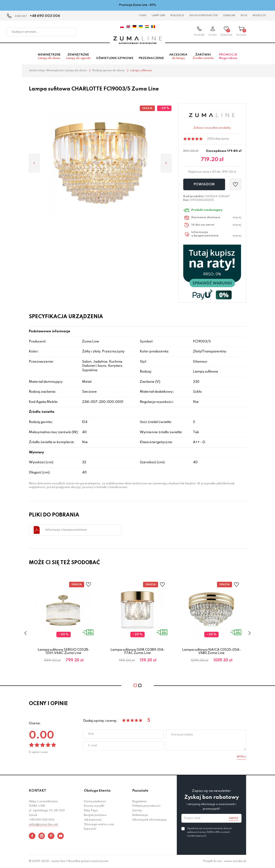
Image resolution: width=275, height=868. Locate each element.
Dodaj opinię (220, 139)
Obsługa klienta (97, 791)
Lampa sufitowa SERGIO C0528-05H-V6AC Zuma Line (64, 651)
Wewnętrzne (49, 56)
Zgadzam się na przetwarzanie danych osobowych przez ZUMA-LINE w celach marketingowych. (209, 832)
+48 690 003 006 (45, 16)
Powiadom (204, 184)
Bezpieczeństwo (95, 815)
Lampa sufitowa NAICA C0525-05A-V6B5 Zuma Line (211, 651)
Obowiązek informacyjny (149, 820)
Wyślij (241, 757)
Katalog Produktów (204, 16)
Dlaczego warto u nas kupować (99, 827)
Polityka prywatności (146, 806)
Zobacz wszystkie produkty (212, 128)
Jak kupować (93, 820)
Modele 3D (259, 16)
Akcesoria (178, 56)
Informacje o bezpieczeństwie (66, 530)
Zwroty (137, 811)
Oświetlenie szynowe (115, 58)
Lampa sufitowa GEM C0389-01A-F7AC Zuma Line (138, 651)
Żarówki (203, 56)
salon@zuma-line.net (43, 824)
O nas (143, 16)
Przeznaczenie (151, 58)
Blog (244, 16)
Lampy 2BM (158, 16)
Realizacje (177, 16)
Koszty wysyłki (94, 806)
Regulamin (139, 802)
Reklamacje (140, 815)
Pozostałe (140, 791)
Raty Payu (91, 811)
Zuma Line (229, 16)
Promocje (228, 56)
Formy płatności (95, 802)
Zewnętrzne (78, 56)
